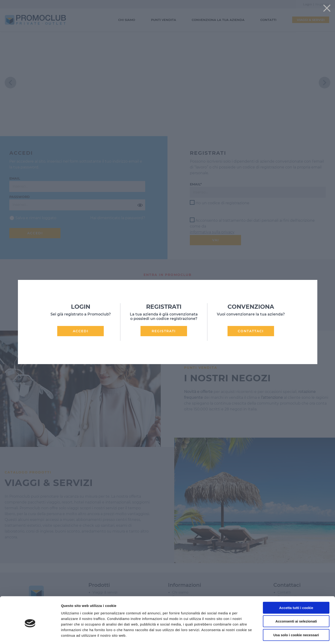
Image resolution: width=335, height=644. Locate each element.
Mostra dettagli (247, 635)
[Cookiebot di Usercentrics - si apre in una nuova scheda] (30, 635)
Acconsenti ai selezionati (296, 601)
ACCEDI (81, 331)
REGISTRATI (164, 331)
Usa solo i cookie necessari (296, 614)
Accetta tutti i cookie (296, 587)
